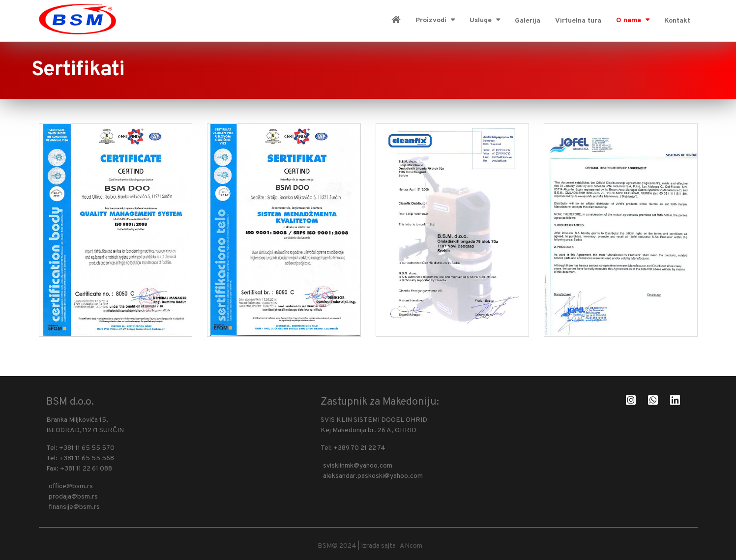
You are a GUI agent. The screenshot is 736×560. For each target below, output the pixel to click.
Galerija (528, 21)
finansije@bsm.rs (74, 507)
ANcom (412, 546)
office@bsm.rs (71, 486)
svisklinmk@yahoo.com (358, 466)
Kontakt (677, 21)
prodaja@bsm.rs (73, 497)
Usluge (482, 20)
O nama (630, 20)
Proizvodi (432, 20)
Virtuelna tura (578, 21)
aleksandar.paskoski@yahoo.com (373, 476)
